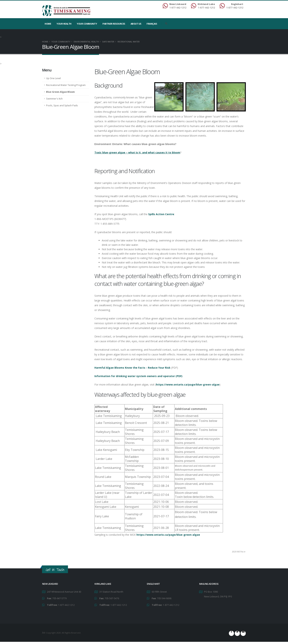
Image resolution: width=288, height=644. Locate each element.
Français (152, 24)
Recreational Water (129, 42)
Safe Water (108, 42)
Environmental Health (86, 42)
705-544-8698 (164, 598)
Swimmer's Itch (54, 99)
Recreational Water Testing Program (66, 85)
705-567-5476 (112, 598)
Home (48, 24)
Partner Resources (114, 24)
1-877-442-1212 (66, 605)
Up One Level (53, 78)
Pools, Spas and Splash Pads (62, 105)
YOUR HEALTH (64, 24)
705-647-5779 (60, 598)
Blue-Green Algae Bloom (60, 92)
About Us (136, 24)
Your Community (87, 24)
